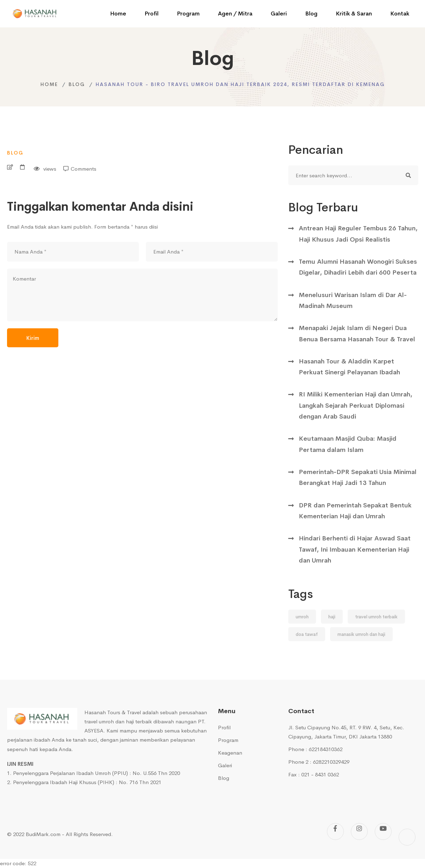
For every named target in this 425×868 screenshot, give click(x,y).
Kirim (33, 338)
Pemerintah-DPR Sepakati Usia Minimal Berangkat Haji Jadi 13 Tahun (358, 477)
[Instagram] (359, 831)
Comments (83, 169)
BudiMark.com (43, 834)
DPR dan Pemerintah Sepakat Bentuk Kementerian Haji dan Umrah (355, 511)
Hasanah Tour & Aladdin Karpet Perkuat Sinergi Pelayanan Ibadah (349, 367)
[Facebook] (335, 831)
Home (49, 84)
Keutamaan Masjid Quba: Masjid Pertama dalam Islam (348, 444)
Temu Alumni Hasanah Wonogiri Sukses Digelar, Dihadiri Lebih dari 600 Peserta (358, 267)
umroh (302, 617)
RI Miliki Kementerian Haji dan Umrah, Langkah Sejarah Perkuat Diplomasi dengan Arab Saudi (356, 405)
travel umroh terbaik (376, 617)
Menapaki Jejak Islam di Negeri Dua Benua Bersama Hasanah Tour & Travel (357, 333)
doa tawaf (307, 634)
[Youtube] (383, 831)
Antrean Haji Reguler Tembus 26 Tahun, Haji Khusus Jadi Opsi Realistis (358, 234)
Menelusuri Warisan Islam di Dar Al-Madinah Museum (353, 300)
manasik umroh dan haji (361, 634)
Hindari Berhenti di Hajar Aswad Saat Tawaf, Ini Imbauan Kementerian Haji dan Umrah (355, 549)
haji (332, 617)
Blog (77, 84)
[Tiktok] (407, 837)
